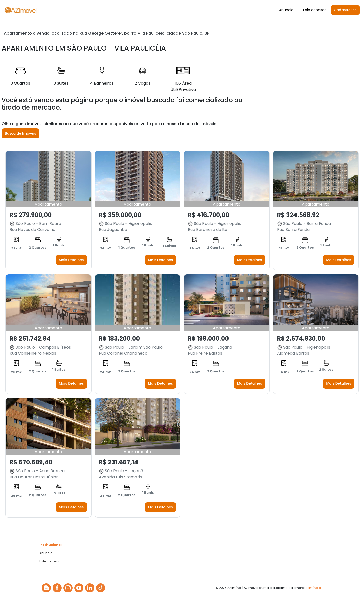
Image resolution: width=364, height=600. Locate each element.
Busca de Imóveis (20, 133)
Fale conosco (315, 10)
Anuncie (286, 10)
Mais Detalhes (71, 260)
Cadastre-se (345, 10)
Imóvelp (315, 588)
